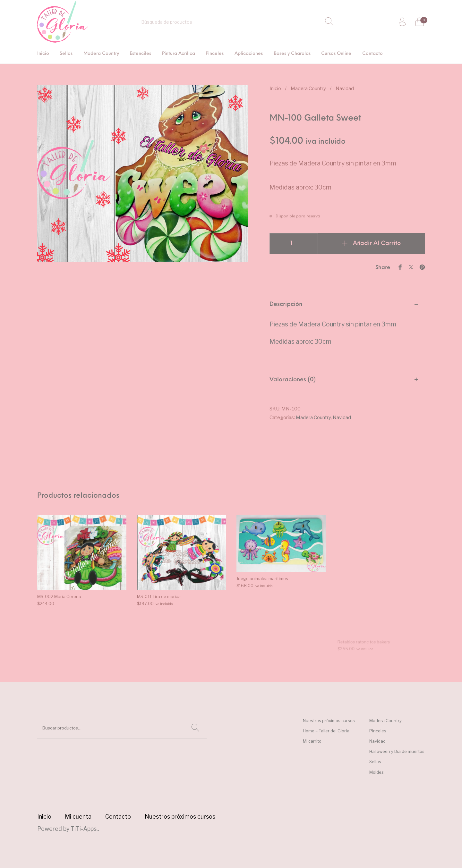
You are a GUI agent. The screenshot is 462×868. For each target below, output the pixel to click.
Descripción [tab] (286, 304)
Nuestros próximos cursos (329, 721)
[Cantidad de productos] (294, 244)
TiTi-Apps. (84, 829)
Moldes (376, 772)
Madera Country (308, 88)
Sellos (375, 762)
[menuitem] (43, 54)
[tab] (347, 331)
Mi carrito (312, 741)
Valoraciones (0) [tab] (293, 380)
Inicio (275, 88)
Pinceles (378, 731)
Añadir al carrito (377, 244)
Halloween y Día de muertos (397, 751)
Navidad (345, 88)
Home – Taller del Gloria (326, 731)
